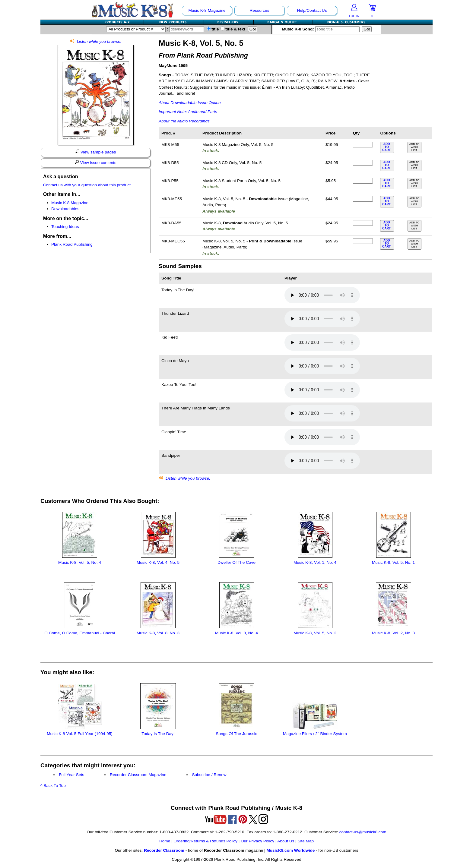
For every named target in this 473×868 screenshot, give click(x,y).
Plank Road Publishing (72, 244)
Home (165, 841)
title (213, 29)
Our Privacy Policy (257, 841)
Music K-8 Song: (322, 29)
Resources (260, 10)
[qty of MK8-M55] (363, 145)
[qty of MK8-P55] (363, 181)
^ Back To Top (53, 786)
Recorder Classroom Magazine (138, 775)
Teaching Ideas (65, 227)
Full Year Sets (71, 775)
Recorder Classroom (164, 850)
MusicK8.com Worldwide (290, 850)
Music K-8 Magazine (207, 10)
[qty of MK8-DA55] (363, 223)
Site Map (306, 841)
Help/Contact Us (312, 10)
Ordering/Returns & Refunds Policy (205, 841)
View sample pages (96, 152)
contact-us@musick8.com (363, 832)
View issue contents (95, 163)
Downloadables (65, 209)
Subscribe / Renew (209, 775)
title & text (233, 29)
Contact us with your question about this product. (87, 185)
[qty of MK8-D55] (363, 163)
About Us (286, 841)
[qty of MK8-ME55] (363, 199)
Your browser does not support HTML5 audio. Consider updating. (322, 295)
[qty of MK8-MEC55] (363, 241)
